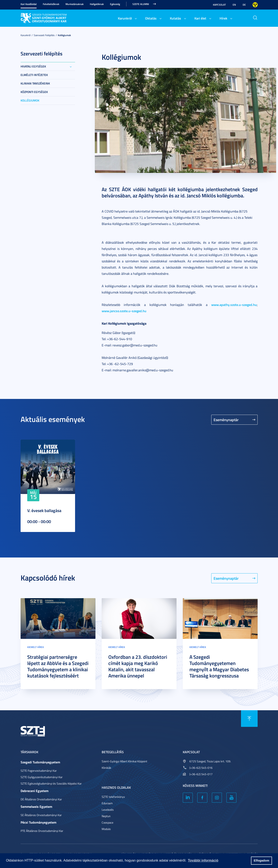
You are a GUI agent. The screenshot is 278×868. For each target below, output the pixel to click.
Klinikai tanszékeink (35, 83)
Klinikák (106, 768)
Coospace (107, 822)
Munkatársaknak (75, 4)
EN (234, 5)
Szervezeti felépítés (44, 35)
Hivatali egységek (33, 66)
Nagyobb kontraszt (255, 5)
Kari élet (200, 18)
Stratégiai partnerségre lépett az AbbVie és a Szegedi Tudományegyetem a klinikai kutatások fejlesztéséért (58, 666)
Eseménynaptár (226, 420)
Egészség (115, 4)
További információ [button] (203, 860)
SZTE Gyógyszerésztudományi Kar (42, 777)
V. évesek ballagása (44, 510)
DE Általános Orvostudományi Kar (41, 799)
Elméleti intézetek (34, 75)
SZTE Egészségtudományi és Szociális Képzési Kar (51, 783)
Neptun (106, 816)
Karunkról (125, 18)
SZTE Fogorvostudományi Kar (39, 771)
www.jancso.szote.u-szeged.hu (124, 311)
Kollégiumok (64, 35)
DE (244, 5)
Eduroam (107, 803)
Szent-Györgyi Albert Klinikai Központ (124, 761)
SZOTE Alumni (141, 4)
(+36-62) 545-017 (201, 774)
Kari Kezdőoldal (29, 4)
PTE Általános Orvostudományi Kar (42, 831)
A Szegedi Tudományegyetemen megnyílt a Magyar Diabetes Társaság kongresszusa (219, 666)
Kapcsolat (219, 5)
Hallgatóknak (97, 4)
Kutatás (175, 18)
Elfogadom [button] (261, 861)
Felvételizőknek (51, 4)
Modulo (106, 829)
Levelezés (108, 810)
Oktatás (151, 18)
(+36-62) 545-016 (201, 768)
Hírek (223, 18)
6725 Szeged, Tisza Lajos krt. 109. (210, 761)
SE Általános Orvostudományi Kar (41, 815)
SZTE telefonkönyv (113, 797)
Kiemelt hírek (36, 647)
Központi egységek (34, 92)
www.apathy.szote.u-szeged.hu (234, 305)
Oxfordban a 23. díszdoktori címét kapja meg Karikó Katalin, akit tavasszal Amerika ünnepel (138, 666)
